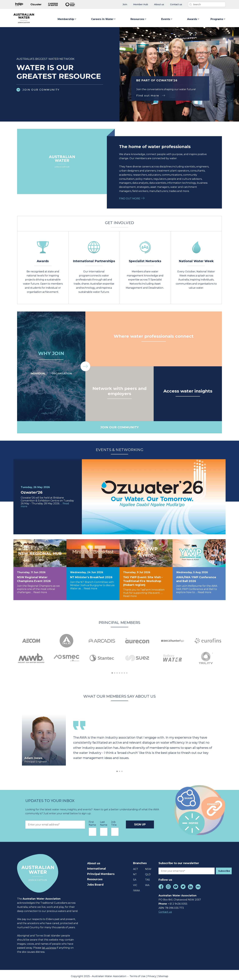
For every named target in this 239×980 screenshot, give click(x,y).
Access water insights (188, 391)
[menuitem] (125, 4)
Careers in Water (103, 19)
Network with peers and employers (120, 391)
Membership (67, 19)
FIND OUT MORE (132, 198)
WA (147, 882)
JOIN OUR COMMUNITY (41, 90)
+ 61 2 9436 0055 (177, 901)
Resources (139, 19)
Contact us (165, 909)
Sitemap (163, 974)
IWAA (136, 888)
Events (167, 19)
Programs (218, 19)
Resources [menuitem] (95, 877)
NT (135, 872)
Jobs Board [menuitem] (95, 882)
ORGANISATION (62, 374)
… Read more (39, 592)
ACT (136, 866)
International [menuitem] (96, 866)
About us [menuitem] (94, 861)
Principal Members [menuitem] (101, 871)
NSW (148, 866)
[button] (200, 71)
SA (135, 877)
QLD (148, 872)
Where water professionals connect (154, 336)
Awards (193, 19)
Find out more (148, 96)
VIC (135, 882)
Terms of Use (138, 974)
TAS (147, 877)
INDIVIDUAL (38, 374)
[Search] (207, 4)
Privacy (152, 974)
